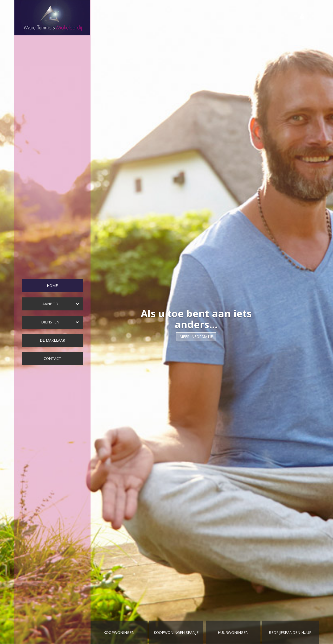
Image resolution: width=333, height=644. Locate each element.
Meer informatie (196, 337)
